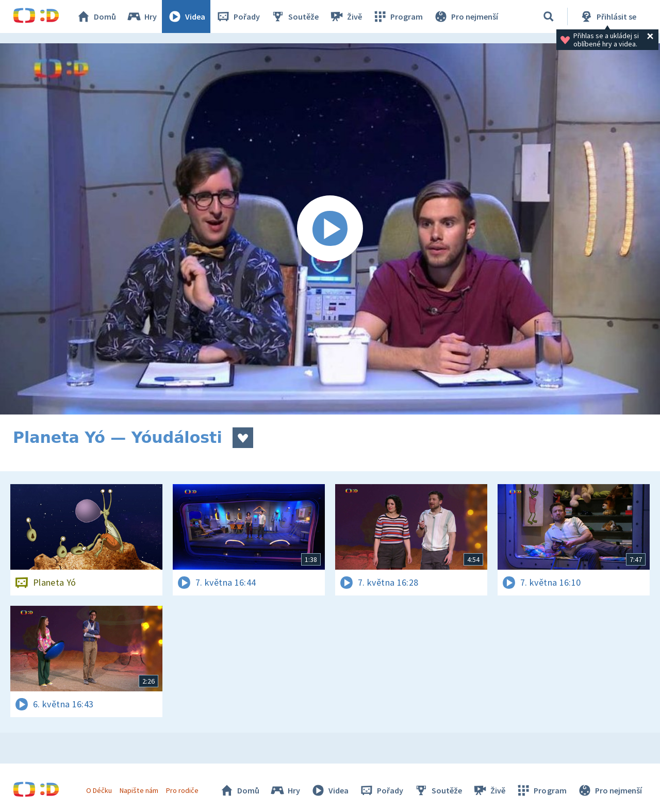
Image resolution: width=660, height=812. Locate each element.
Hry (142, 16)
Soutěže (294, 16)
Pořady (238, 16)
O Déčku (99, 790)
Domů (96, 16)
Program (398, 16)
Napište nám (139, 790)
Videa (186, 16)
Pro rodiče (182, 790)
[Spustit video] (330, 229)
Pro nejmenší (466, 16)
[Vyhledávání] (549, 16)
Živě (345, 16)
